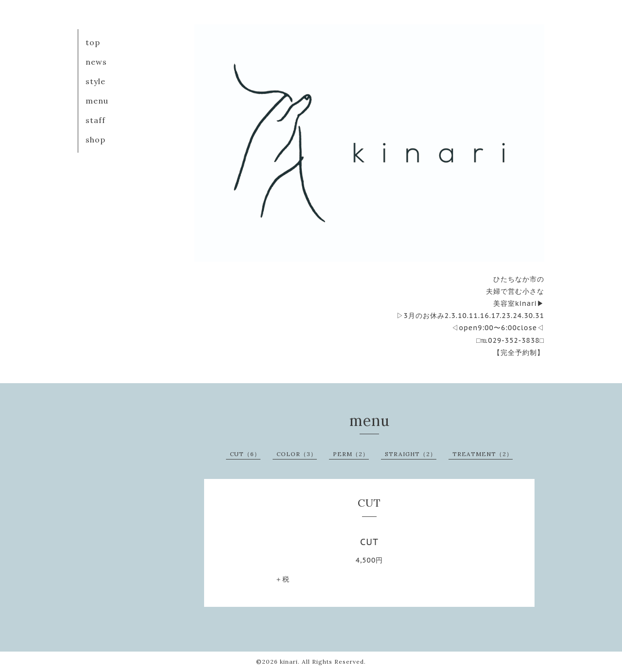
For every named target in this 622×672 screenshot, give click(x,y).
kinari (289, 662)
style (95, 81)
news (96, 62)
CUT (369, 542)
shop (95, 140)
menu (97, 101)
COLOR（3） (297, 454)
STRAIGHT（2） (411, 454)
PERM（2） (351, 454)
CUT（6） (245, 454)
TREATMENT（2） (483, 454)
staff (95, 120)
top (93, 42)
